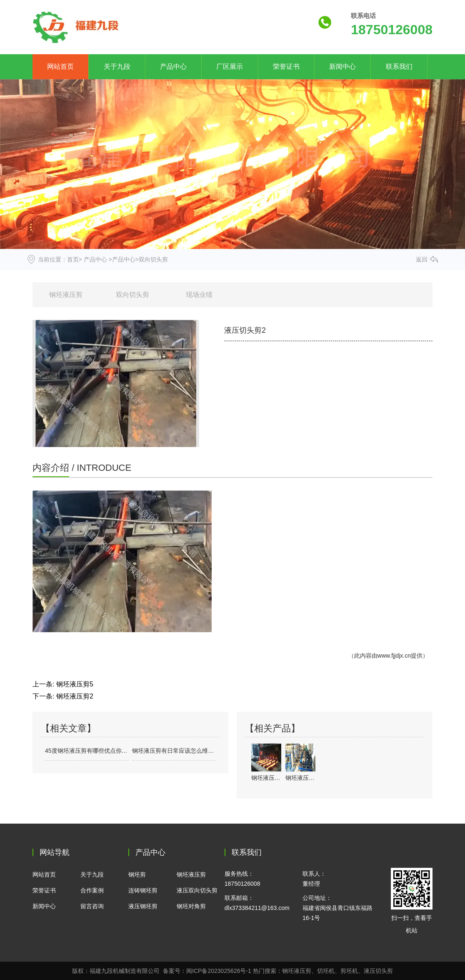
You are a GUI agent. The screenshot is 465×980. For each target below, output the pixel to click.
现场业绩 (199, 295)
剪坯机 (349, 971)
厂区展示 (230, 67)
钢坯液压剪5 (75, 684)
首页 (73, 259)
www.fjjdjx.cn (394, 656)
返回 (422, 259)
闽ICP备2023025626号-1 (219, 971)
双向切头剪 (132, 295)
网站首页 (60, 67)
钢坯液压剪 (66, 295)
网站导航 (55, 852)
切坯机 (326, 971)
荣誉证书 (286, 67)
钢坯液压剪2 (75, 696)
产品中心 (173, 67)
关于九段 (117, 67)
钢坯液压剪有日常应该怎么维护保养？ (174, 751)
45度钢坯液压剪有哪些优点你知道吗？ (87, 751)
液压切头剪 (378, 971)
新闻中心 (342, 67)
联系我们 (399, 67)
